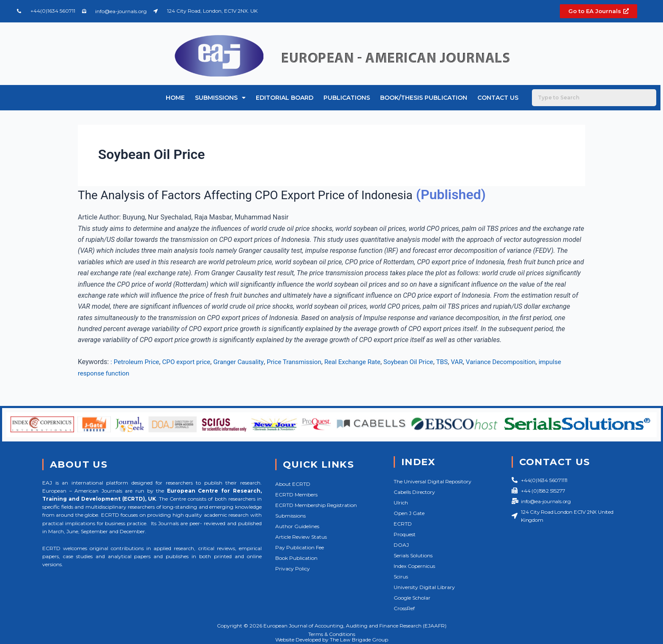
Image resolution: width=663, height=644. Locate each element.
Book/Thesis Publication (424, 98)
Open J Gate (409, 513)
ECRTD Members (296, 495)
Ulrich (401, 503)
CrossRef (404, 608)
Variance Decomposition (521, 362)
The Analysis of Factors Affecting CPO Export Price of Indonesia (270, 195)
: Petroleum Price (136, 362)
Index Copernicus (414, 566)
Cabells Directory (414, 492)
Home (175, 98)
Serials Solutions (413, 555)
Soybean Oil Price (424, 362)
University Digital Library (424, 587)
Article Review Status (301, 537)
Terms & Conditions (332, 634)
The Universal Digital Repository (433, 481)
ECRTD (403, 524)
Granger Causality (245, 362)
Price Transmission (303, 362)
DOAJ (401, 545)
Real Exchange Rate (365, 362)
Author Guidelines (297, 526)
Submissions (220, 98)
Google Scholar (412, 598)
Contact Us (498, 98)
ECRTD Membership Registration (316, 505)
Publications (347, 98)
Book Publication (296, 558)
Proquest (405, 534)
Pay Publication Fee (300, 547)
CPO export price (190, 362)
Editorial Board (285, 98)
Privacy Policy (293, 569)
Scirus (401, 577)
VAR (474, 362)
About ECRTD (293, 484)
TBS (459, 362)
